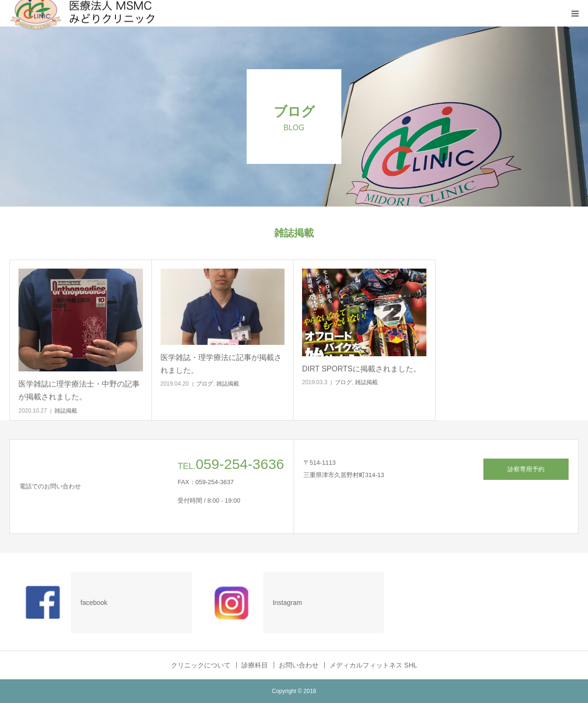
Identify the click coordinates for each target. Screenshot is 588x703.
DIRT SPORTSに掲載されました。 (361, 369)
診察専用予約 (526, 469)
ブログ (205, 384)
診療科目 (255, 665)
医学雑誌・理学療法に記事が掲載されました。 (221, 364)
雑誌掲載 (66, 411)
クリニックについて (201, 665)
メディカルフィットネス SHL (373, 665)
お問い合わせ (299, 665)
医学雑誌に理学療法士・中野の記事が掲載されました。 (79, 390)
